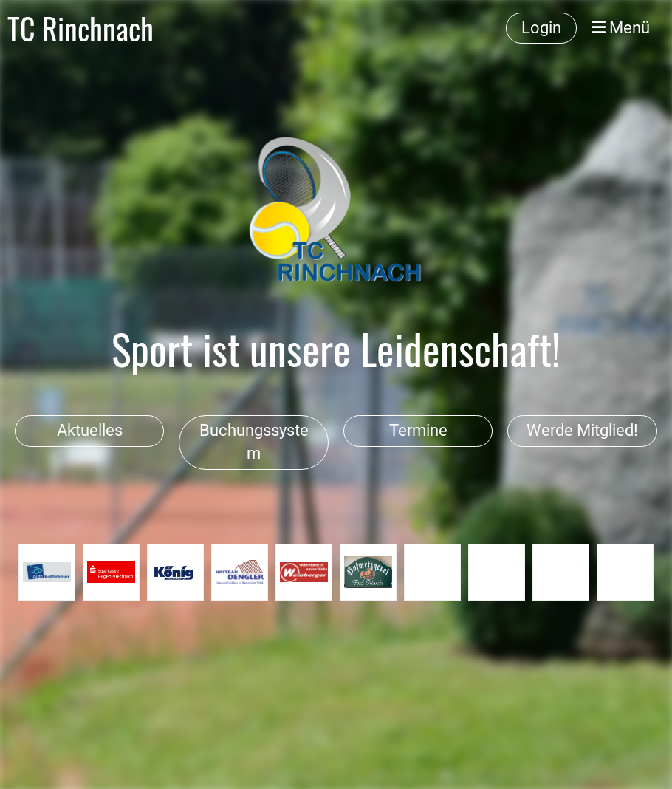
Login (541, 28)
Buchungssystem (254, 442)
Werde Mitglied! (582, 430)
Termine (418, 430)
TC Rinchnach (80, 28)
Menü (621, 28)
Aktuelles (90, 430)
